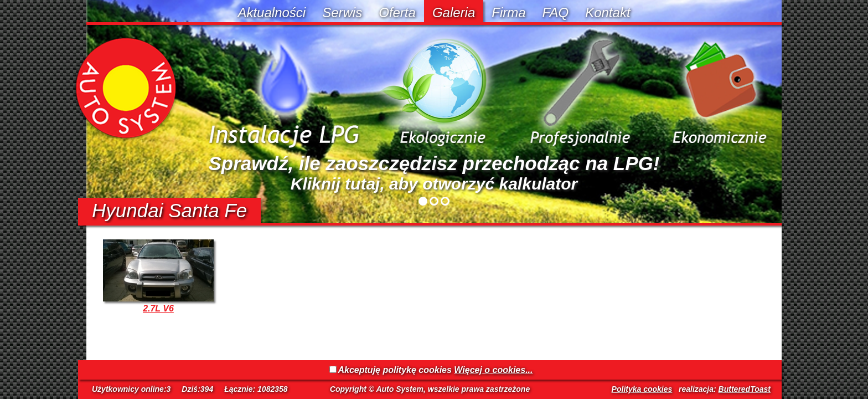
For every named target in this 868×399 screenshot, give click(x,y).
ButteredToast (745, 389)
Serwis (342, 12)
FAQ (556, 12)
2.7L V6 (158, 308)
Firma (508, 12)
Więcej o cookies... (493, 370)
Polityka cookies (642, 389)
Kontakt (608, 12)
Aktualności (272, 12)
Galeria (454, 12)
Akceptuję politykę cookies (395, 370)
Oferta (397, 12)
